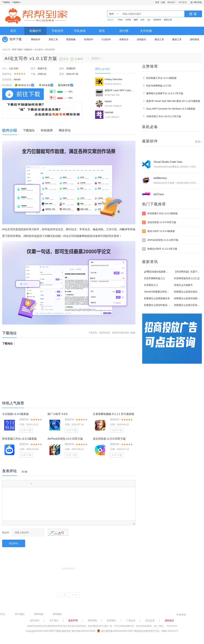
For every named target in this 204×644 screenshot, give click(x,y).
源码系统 (195, 39)
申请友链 (181, 615)
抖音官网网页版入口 (155, 278)
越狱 (136, 20)
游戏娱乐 (142, 39)
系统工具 (53, 39)
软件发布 (183, 2)
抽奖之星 (168, 20)
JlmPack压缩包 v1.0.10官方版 (65, 439)
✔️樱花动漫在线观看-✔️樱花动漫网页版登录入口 (169, 272)
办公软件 (39, 50)
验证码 (6, 532)
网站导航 (198, 2)
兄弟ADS (157, 20)
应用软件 (89, 39)
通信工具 (159, 39)
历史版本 (94, 58)
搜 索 (193, 14)
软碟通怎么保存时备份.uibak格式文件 (163, 305)
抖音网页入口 (151, 285)
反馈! (133, 333)
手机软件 (57, 31)
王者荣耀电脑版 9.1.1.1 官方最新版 (114, 414)
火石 (142, 20)
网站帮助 (92, 620)
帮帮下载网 (17, 50)
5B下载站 (20, 614)
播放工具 (177, 39)
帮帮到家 (39, 614)
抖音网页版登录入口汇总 (187, 278)
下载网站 (6, 2)
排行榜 (124, 31)
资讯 (102, 31)
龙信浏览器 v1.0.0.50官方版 (109, 439)
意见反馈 (150, 620)
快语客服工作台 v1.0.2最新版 (19, 439)
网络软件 (36, 39)
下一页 (74, 595)
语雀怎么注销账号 (183, 285)
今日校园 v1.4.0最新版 (15, 414)
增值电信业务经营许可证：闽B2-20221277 (156, 631)
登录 (157, 2)
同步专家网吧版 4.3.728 (157, 85)
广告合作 (131, 620)
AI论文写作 (50, 50)
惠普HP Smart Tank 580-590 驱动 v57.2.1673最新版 (171, 101)
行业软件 (106, 39)
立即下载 (26, 430)
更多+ (198, 142)
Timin (120, 20)
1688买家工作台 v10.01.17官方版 (162, 116)
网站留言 (171, 2)
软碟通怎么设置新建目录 (157, 298)
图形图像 (71, 39)
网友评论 (65, 130)
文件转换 (146, 31)
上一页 (63, 595)
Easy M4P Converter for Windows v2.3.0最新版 (169, 109)
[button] (6, 484)
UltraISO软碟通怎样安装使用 (159, 292)
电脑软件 (35, 31)
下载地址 (29, 130)
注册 (163, 2)
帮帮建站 (57, 614)
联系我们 (112, 620)
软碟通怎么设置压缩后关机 (188, 292)
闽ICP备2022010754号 (84, 631)
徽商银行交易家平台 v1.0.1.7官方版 (163, 93)
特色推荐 (47, 130)
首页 (13, 31)
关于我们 (54, 620)
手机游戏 (80, 31)
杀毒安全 (124, 39)
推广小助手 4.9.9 (57, 414)
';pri (149, 20)
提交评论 (14, 543)
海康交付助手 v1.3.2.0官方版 (160, 249)
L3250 (128, 20)
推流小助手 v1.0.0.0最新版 (159, 231)
